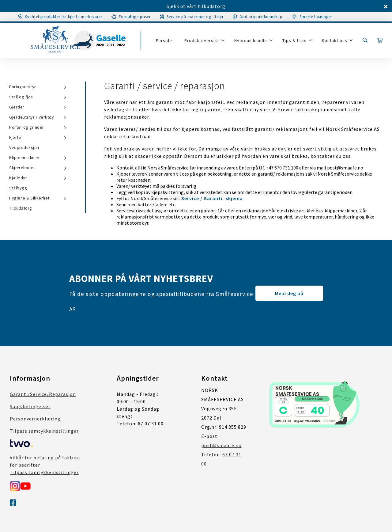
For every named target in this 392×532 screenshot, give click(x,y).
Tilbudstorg (21, 208)
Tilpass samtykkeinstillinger (44, 431)
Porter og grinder (27, 127)
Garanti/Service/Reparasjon (43, 394)
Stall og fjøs (21, 97)
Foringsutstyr (23, 87)
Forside (164, 40)
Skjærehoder (22, 168)
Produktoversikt (202, 40)
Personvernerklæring (35, 419)
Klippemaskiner (24, 158)
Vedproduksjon (24, 147)
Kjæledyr (18, 178)
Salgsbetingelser (30, 406)
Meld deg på (289, 293)
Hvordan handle (251, 40)
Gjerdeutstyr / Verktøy (32, 117)
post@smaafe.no (221, 445)
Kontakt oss (335, 40)
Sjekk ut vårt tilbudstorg (196, 6)
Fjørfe (15, 137)
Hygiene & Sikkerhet (29, 198)
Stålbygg (18, 188)
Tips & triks (294, 40)
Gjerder (17, 107)
